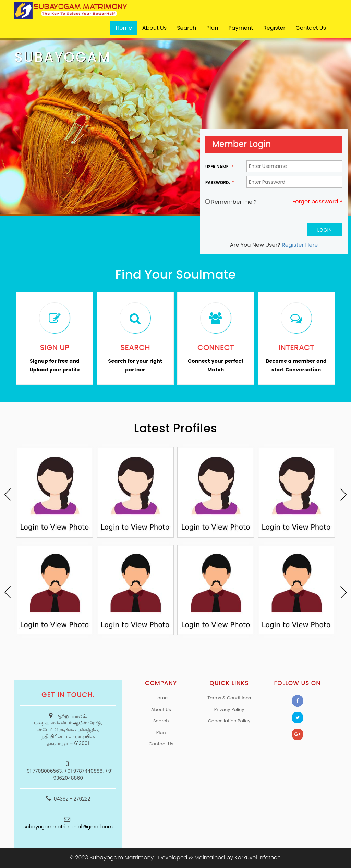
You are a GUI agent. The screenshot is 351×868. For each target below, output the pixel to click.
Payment (241, 28)
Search (186, 28)
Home (124, 28)
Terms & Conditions (229, 698)
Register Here (300, 245)
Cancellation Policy (229, 721)
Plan (212, 28)
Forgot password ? (317, 202)
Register (274, 28)
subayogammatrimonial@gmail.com (68, 827)
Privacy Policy (229, 710)
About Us (154, 28)
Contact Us (311, 28)
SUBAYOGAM (63, 57)
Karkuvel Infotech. (258, 858)
